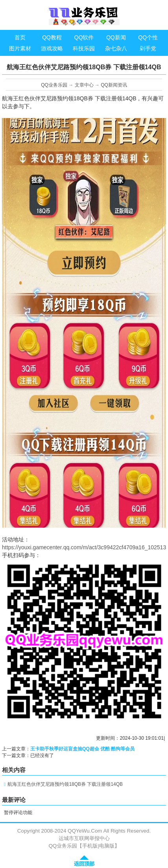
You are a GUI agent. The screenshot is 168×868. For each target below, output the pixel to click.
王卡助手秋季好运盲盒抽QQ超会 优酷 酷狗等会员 (82, 749)
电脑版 (107, 846)
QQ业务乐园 (54, 85)
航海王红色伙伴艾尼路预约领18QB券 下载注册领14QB (65, 784)
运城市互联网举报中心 (84, 838)
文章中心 (84, 85)
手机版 (90, 846)
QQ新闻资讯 (114, 85)
